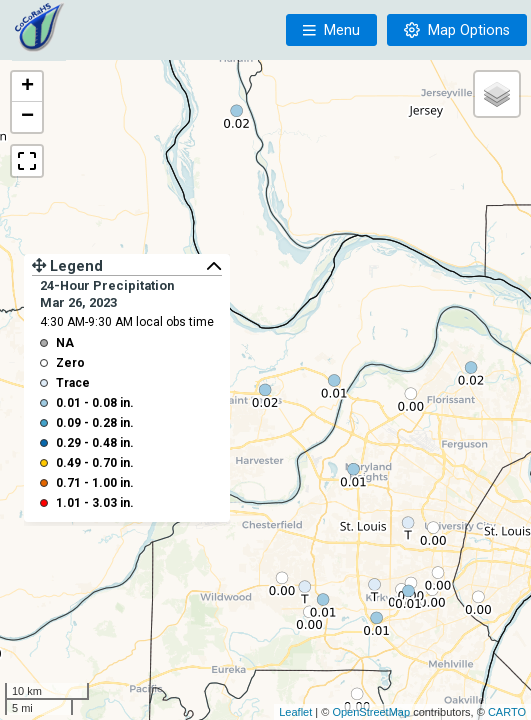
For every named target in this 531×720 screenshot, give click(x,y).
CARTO (507, 712)
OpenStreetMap (371, 712)
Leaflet (295, 712)
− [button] (27, 117)
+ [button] (27, 87)
